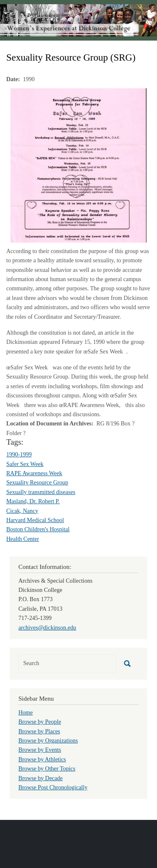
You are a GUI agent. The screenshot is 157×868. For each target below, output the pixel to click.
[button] (78, 165)
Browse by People (40, 722)
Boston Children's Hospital (38, 529)
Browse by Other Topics (47, 769)
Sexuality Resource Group (37, 483)
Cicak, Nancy (22, 511)
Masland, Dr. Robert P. (33, 501)
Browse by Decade (41, 778)
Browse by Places (39, 731)
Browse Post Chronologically (53, 787)
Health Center (23, 539)
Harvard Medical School (35, 520)
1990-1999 (19, 454)
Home (26, 713)
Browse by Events (40, 750)
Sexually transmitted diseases (41, 492)
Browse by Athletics (42, 759)
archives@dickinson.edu (47, 628)
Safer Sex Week (25, 464)
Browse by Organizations (48, 741)
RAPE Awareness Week (34, 473)
